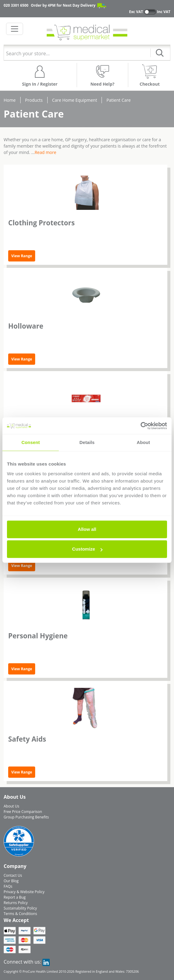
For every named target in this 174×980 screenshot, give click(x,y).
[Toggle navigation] (15, 29)
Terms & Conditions (20, 914)
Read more (45, 152)
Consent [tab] (31, 442)
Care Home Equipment (75, 100)
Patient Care (119, 100)
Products (34, 100)
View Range (22, 256)
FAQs (8, 886)
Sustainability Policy (20, 908)
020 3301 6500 (16, 5)
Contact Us (13, 875)
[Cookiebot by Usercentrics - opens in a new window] (141, 426)
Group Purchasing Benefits (26, 817)
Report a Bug (15, 897)
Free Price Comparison (23, 812)
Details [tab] (87, 442)
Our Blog (11, 881)
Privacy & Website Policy (24, 892)
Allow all (87, 529)
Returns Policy (16, 903)
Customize (87, 549)
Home (10, 100)
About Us (11, 806)
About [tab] (143, 442)
